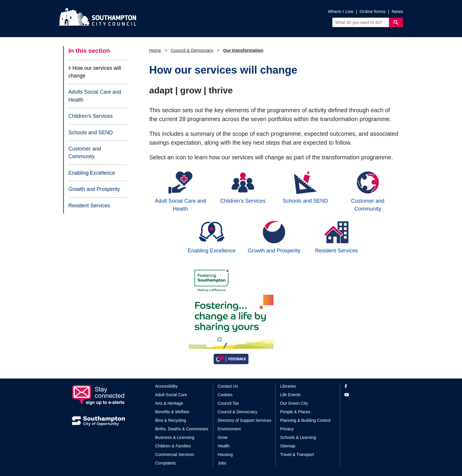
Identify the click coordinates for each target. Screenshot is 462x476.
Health (224, 446)
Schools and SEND (91, 133)
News (397, 11)
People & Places (295, 412)
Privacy (287, 429)
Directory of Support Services (245, 420)
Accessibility (166, 386)
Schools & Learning (298, 437)
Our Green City (294, 403)
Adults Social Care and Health (95, 96)
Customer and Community (85, 153)
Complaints (166, 463)
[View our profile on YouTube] (367, 395)
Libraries (288, 386)
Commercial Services (175, 454)
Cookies (225, 395)
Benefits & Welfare (172, 412)
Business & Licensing (175, 437)
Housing (225, 454)
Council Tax (228, 403)
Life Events (290, 395)
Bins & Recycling (171, 420)
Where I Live (341, 11)
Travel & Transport (297, 454)
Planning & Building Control (305, 420)
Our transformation (243, 50)
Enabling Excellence (92, 173)
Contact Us (228, 386)
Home (155, 50)
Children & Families (173, 446)
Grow (223, 437)
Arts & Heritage (169, 403)
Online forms (373, 11)
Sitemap (288, 446)
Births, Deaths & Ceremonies (182, 429)
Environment (229, 429)
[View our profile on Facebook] (367, 386)
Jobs (222, 463)
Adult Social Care (171, 395)
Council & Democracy (192, 50)
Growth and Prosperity (94, 189)
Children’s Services (90, 116)
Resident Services (89, 206)
